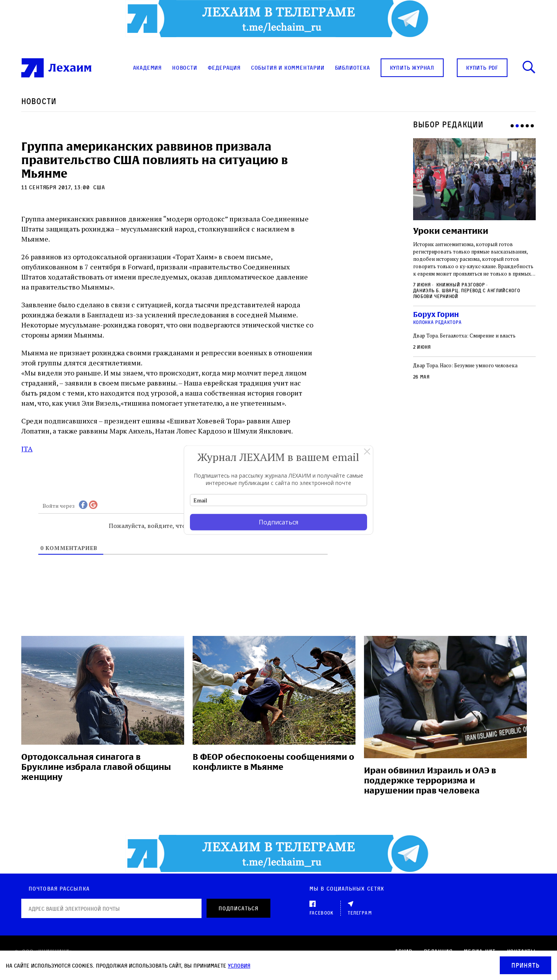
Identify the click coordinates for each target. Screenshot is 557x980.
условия (239, 965)
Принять (525, 965)
